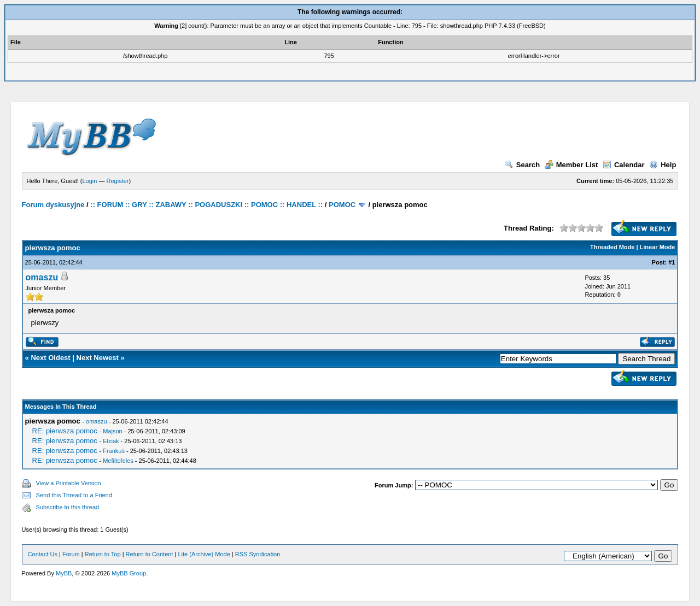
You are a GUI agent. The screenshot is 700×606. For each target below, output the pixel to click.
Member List (571, 165)
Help (663, 165)
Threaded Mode (612, 247)
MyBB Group (129, 573)
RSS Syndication (258, 554)
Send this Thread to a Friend (74, 495)
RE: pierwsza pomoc (65, 431)
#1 (672, 262)
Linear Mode (658, 247)
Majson (112, 431)
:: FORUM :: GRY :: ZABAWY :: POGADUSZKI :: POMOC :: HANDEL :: (206, 205)
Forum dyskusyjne (53, 205)
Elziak (111, 441)
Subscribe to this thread (68, 507)
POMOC (342, 205)
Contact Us (43, 554)
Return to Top (103, 554)
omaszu (42, 277)
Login (90, 181)
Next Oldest (50, 358)
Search (522, 165)
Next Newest (98, 358)
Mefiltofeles (118, 461)
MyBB (64, 573)
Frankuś (114, 451)
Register (118, 181)
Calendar (624, 165)
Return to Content (150, 554)
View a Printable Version (69, 483)
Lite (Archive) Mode (204, 554)
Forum (71, 554)
